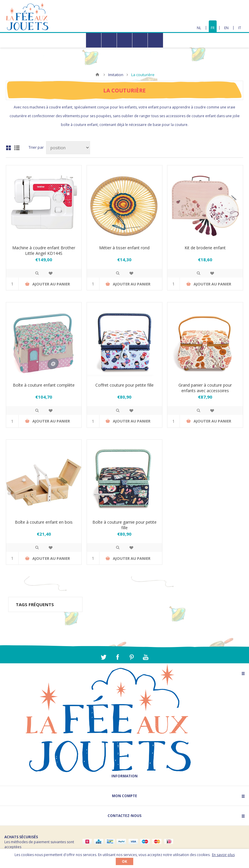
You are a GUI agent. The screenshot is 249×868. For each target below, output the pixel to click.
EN (226, 28)
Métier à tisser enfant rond (124, 248)
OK (124, 861)
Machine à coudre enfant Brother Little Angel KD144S (44, 250)
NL (199, 28)
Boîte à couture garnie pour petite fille (124, 525)
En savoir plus (223, 855)
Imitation (116, 75)
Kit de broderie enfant (205, 248)
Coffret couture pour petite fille (124, 385)
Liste (17, 148)
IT (240, 28)
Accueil (97, 75)
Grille (8, 148)
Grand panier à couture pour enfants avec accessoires (205, 388)
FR (213, 28)
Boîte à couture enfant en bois (44, 522)
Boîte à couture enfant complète (44, 385)
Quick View (37, 273)
